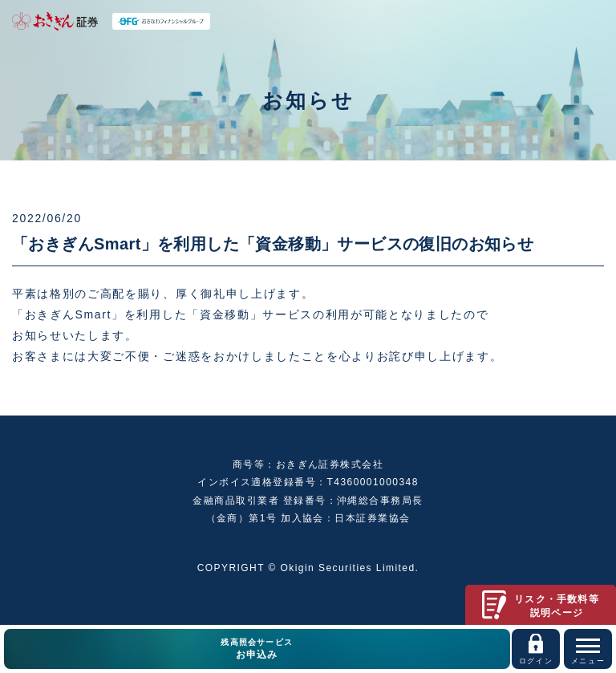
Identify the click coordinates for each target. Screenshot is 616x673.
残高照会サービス (257, 650)
